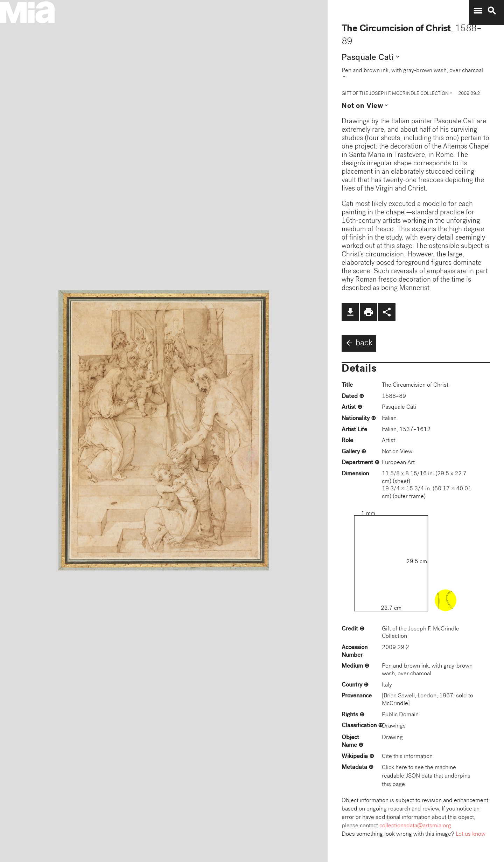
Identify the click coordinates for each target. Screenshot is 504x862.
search (492, 11)
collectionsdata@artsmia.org (415, 826)
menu (478, 11)
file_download (350, 312)
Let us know (471, 835)
